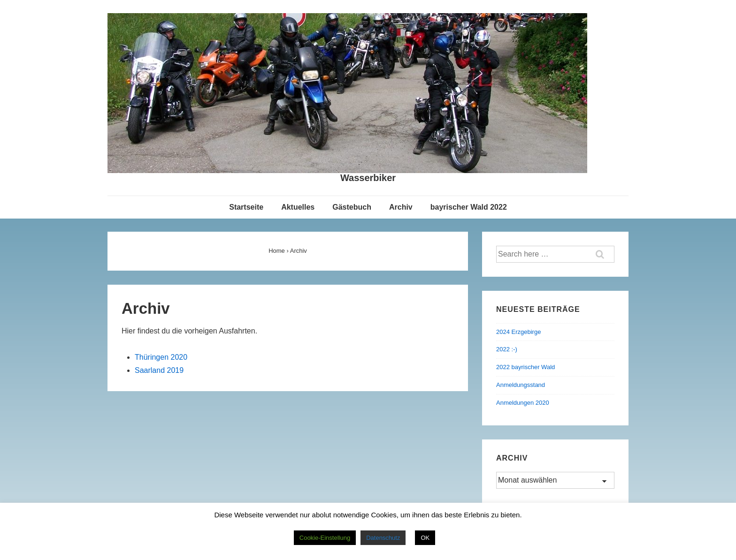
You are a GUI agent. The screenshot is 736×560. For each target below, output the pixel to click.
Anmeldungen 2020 (523, 403)
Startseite (246, 207)
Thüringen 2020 (161, 357)
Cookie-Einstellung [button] (325, 538)
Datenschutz (383, 538)
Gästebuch (352, 207)
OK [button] (425, 538)
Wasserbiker (368, 178)
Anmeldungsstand (521, 385)
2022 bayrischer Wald (525, 367)
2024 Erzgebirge (518, 332)
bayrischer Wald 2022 (469, 207)
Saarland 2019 (159, 370)
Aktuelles (298, 207)
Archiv (401, 207)
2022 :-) (507, 349)
